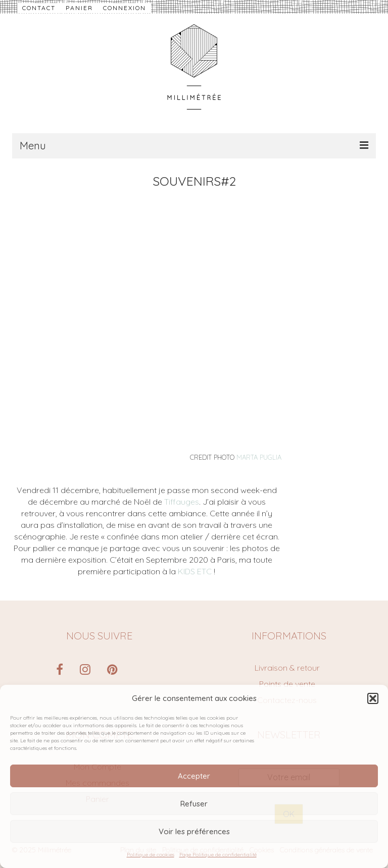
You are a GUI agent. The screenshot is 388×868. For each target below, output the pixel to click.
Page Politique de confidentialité (218, 855)
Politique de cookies (151, 855)
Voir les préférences (194, 831)
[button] (373, 698)
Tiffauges (182, 502)
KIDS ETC (195, 571)
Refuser (194, 804)
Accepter (194, 776)
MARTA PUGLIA (259, 457)
